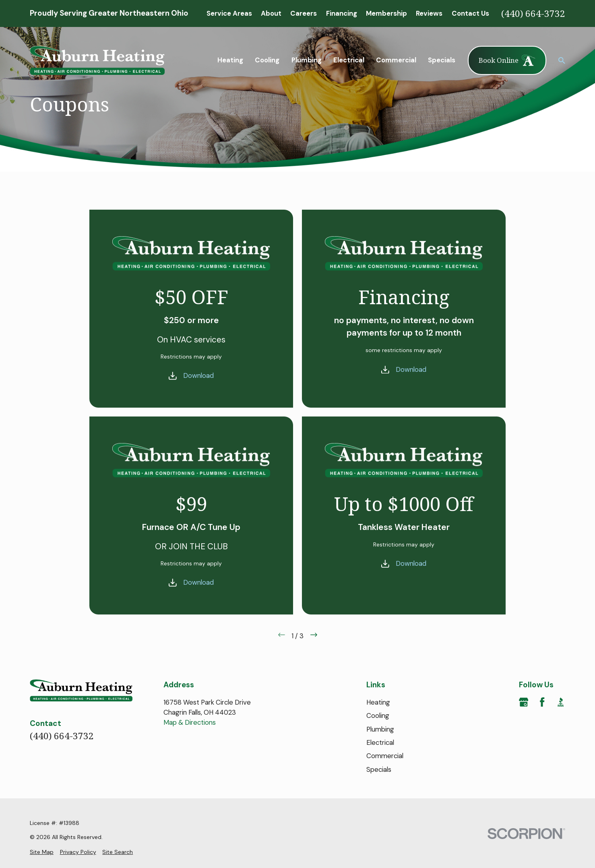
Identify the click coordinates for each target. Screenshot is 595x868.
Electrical (380, 742)
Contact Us (470, 13)
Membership (386, 13)
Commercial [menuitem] (396, 60)
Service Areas (229, 13)
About (271, 13)
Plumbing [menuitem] (307, 60)
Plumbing (380, 729)
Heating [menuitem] (230, 60)
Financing (342, 13)
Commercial (385, 756)
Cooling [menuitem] (267, 60)
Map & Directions (190, 722)
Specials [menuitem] (442, 60)
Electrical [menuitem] (349, 60)
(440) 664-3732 (533, 13)
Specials (379, 769)
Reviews (429, 13)
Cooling (378, 715)
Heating (378, 702)
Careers (304, 13)
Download (198, 376)
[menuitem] (42, 852)
